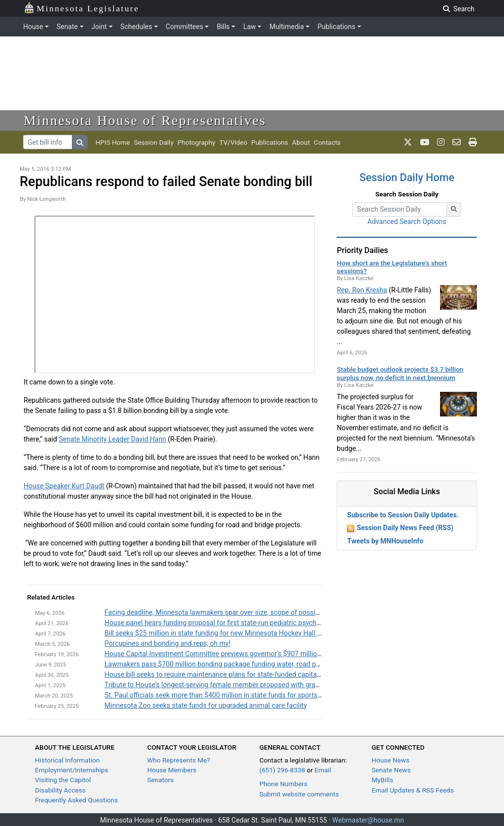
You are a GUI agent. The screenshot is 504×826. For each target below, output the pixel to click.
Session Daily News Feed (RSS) (405, 528)
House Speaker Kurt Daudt (64, 486)
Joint (99, 27)
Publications (336, 27)
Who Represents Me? (179, 760)
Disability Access (60, 790)
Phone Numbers (283, 784)
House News (391, 760)
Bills (223, 27)
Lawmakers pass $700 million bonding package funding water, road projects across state (240, 664)
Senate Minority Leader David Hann (112, 439)
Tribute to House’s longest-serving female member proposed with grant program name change (248, 685)
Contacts (328, 142)
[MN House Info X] (408, 142)
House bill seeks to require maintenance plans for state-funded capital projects (224, 674)
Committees (185, 27)
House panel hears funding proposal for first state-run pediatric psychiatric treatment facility (245, 623)
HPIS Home (113, 142)
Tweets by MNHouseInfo (385, 541)
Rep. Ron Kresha (362, 290)
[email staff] (457, 142)
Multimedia (286, 27)
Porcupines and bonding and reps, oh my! (167, 643)
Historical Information (67, 760)
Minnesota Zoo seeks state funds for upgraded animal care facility (205, 705)
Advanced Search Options (407, 222)
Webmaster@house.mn (368, 820)
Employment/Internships (72, 770)
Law (250, 27)
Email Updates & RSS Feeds (413, 790)
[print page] (473, 142)
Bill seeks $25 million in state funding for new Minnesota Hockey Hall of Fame (223, 633)
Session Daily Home (407, 177)
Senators (160, 780)
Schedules (136, 27)
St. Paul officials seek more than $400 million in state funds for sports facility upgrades (237, 695)
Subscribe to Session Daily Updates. (403, 515)
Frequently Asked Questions (77, 800)
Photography (197, 142)
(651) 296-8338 (282, 770)
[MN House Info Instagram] (441, 142)
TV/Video (233, 142)
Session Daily (154, 142)
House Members (172, 770)
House (33, 27)
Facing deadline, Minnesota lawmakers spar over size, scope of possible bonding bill (233, 612)
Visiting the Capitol (63, 780)
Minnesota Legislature (81, 8)
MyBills (382, 780)
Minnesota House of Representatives (145, 120)
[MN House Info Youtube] (425, 142)
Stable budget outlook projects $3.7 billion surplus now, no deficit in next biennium (400, 373)
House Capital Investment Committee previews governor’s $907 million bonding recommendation (253, 654)
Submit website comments (299, 794)
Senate (67, 27)
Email (323, 770)
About (301, 142)
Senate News (391, 770)
